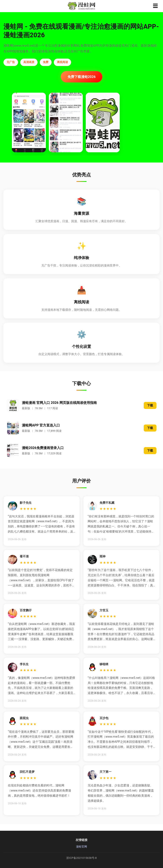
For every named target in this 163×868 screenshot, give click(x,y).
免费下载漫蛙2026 (82, 77)
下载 (150, 405)
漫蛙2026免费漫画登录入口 (43, 448)
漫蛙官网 (81, 847)
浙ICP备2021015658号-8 (81, 858)
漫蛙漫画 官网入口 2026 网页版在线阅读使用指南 (59, 403)
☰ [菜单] (155, 6)
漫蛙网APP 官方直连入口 (41, 425)
